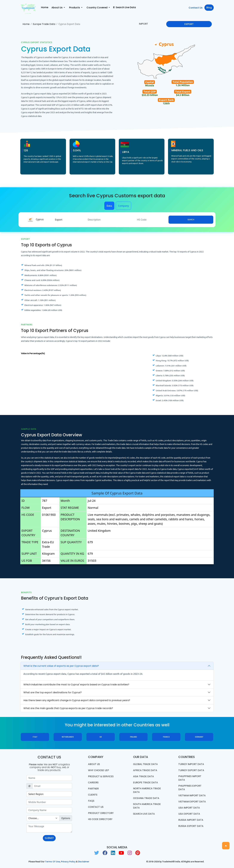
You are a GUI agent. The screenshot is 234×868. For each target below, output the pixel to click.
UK (101, 737)
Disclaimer (84, 862)
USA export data (189, 814)
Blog (209, 8)
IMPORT (143, 24)
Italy (35, 737)
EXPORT (189, 24)
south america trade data (147, 806)
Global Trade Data (145, 764)
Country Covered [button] (97, 8)
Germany (199, 737)
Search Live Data (124, 7)
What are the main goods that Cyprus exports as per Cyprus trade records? (68, 708)
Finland (133, 737)
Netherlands (68, 737)
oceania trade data (146, 798)
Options (66, 818)
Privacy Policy (68, 862)
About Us (94, 764)
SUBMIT (49, 838)
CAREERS (93, 782)
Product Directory (101, 813)
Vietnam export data (192, 802)
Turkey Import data (191, 764)
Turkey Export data (191, 770)
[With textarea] (49, 828)
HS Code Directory (100, 819)
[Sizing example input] (49, 778)
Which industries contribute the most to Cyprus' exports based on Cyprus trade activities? (76, 685)
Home (45, 7)
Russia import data (191, 820)
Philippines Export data (190, 788)
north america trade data (147, 790)
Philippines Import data (190, 778)
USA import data (189, 808)
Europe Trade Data (44, 24)
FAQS (91, 801)
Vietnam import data (192, 795)
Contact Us (196, 8)
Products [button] (75, 8)
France (166, 737)
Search (191, 220)
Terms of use (52, 862)
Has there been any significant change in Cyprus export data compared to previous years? (77, 700)
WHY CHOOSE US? (98, 770)
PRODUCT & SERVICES (101, 776)
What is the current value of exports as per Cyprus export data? (61, 666)
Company (123, 206)
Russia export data (191, 826)
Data (109, 206)
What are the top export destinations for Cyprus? (53, 692)
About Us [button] (57, 8)
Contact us (96, 807)
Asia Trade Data (143, 776)
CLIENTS (93, 795)
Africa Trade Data (145, 770)
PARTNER (93, 789)
